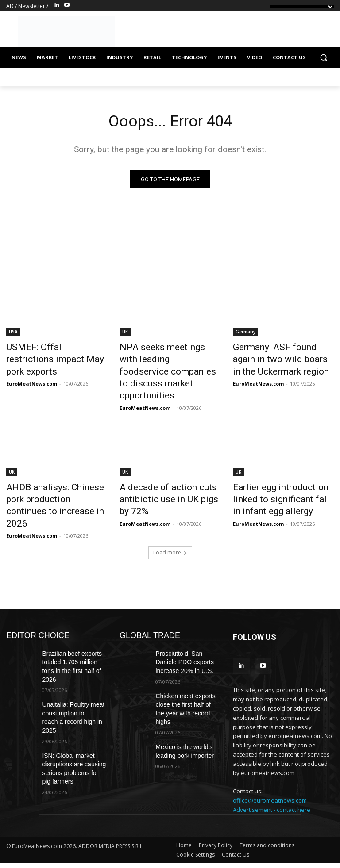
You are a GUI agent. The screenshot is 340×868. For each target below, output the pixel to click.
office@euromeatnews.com (270, 761)
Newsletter (32, 6)
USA (13, 334)
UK (125, 334)
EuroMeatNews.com (32, 369)
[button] (323, 58)
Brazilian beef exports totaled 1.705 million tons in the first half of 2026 (74, 623)
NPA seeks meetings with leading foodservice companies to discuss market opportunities (169, 363)
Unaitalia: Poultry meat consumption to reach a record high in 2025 (74, 661)
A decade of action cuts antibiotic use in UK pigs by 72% (164, 477)
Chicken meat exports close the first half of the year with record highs (184, 661)
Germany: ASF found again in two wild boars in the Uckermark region (281, 358)
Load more (170, 514)
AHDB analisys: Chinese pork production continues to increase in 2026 (53, 477)
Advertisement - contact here (272, 770)
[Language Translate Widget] (302, 7)
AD (10, 6)
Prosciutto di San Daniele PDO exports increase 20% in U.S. (187, 623)
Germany (245, 334)
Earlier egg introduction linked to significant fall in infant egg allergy (283, 477)
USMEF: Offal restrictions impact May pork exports (48, 353)
